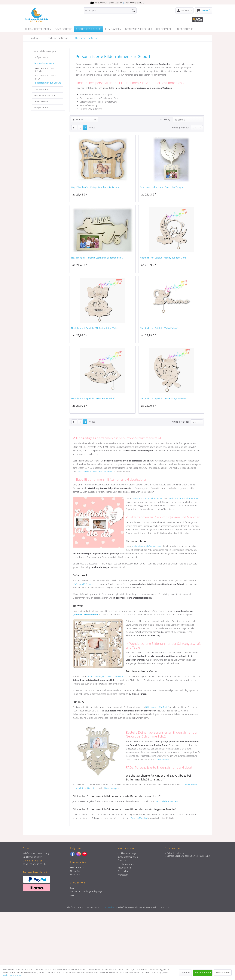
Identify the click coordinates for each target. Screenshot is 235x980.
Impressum (123, 875)
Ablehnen (185, 973)
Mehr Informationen (13, 975)
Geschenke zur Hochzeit (45, 95)
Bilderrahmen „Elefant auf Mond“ (147, 546)
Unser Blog (75, 871)
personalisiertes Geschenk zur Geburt (95, 471)
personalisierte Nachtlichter (86, 788)
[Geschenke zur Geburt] (88, 29)
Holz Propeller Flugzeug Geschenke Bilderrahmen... (97, 258)
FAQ (72, 888)
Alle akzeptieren (203, 973)
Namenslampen (112, 788)
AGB (72, 895)
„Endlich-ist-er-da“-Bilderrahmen (183, 498)
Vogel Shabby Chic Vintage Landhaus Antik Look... (96, 187)
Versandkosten (111, 907)
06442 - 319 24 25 (33, 861)
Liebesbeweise (41, 101)
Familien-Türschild (139, 818)
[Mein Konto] (184, 10)
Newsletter (75, 875)
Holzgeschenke (41, 107)
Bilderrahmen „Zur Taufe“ (157, 707)
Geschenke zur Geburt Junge (46, 77)
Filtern (78, 120)
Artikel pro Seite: (180, 128)
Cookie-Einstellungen (127, 853)
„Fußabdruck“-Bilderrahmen (86, 584)
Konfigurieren (223, 973)
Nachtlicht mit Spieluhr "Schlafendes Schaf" (93, 398)
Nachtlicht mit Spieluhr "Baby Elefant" (159, 328)
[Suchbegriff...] (110, 10)
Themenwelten (41, 89)
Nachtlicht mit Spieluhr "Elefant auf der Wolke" (95, 328)
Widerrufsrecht (124, 868)
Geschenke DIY (77, 867)
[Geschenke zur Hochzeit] (139, 29)
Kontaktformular (162, 759)
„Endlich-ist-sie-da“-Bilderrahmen (148, 498)
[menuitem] (110, 10)
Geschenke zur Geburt (45, 63)
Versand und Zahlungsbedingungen (87, 891)
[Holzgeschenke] (184, 29)
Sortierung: (165, 119)
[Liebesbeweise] (164, 29)
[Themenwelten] (113, 29)
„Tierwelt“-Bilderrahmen (85, 615)
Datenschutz (123, 871)
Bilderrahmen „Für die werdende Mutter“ (107, 677)
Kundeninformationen (128, 857)
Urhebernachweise (126, 864)
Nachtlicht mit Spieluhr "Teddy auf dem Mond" (164, 258)
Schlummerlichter (189, 785)
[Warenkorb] (203, 10)
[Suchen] (133, 10)
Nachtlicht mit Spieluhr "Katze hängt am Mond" (164, 398)
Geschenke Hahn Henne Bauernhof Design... (162, 187)
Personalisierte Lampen (45, 51)
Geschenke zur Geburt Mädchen (46, 70)
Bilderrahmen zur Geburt (48, 83)
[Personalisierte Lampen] (38, 29)
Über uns (122, 860)
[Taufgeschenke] (63, 29)
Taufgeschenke (41, 57)
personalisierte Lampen (167, 801)
